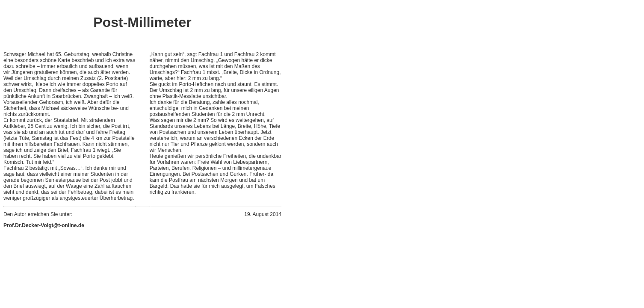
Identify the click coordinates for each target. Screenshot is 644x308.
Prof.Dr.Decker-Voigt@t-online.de (44, 225)
